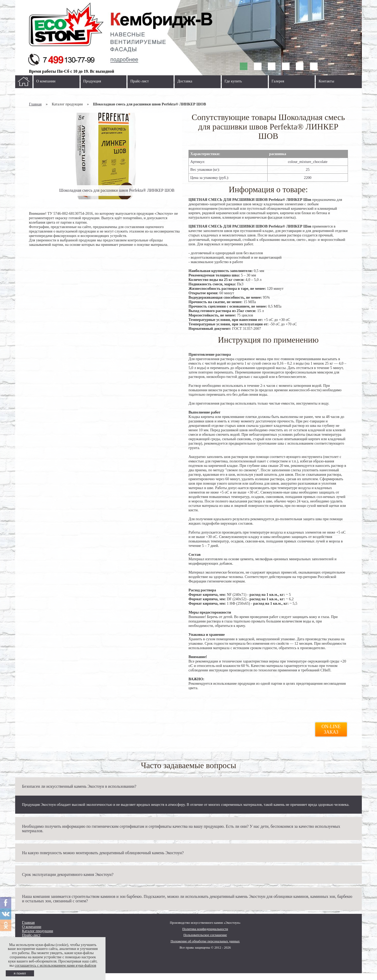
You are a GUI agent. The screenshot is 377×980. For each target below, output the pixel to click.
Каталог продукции (38, 931)
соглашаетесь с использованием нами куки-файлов (55, 965)
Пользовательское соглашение (205, 935)
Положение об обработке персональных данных (205, 941)
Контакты (326, 81)
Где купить (233, 81)
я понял (20, 973)
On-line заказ (331, 729)
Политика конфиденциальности (205, 929)
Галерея (278, 81)
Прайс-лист (140, 81)
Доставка (185, 81)
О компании (46, 81)
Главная (35, 104)
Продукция (92, 81)
